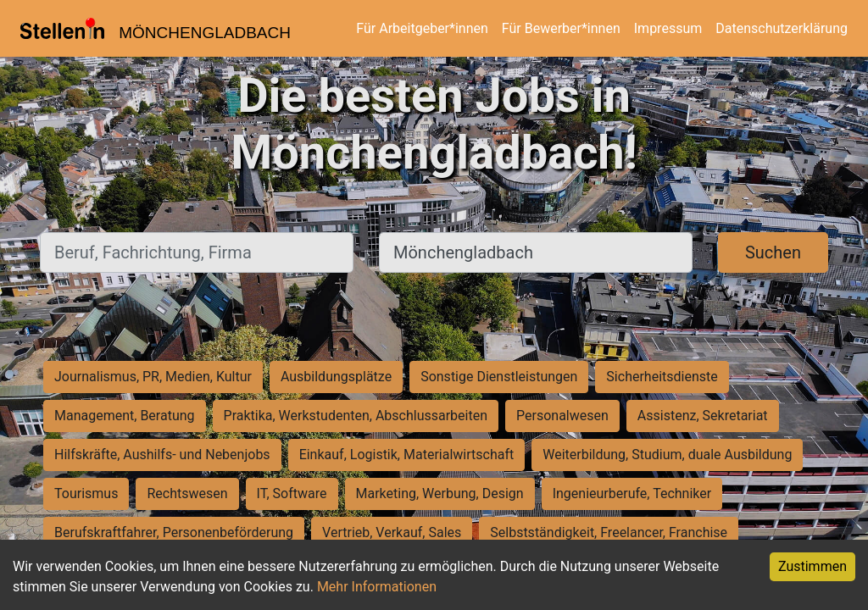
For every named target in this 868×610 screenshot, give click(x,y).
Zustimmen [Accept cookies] (812, 566)
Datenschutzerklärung (782, 28)
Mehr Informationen (377, 587)
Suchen (773, 252)
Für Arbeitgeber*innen (422, 28)
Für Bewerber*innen (561, 28)
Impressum (668, 28)
